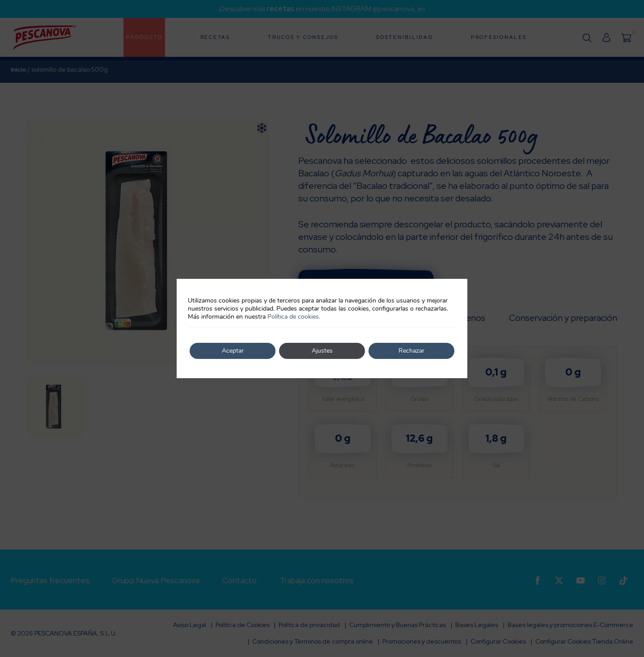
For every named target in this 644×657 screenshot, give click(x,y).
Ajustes (322, 351)
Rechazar (411, 351)
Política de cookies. (294, 317)
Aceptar (233, 351)
